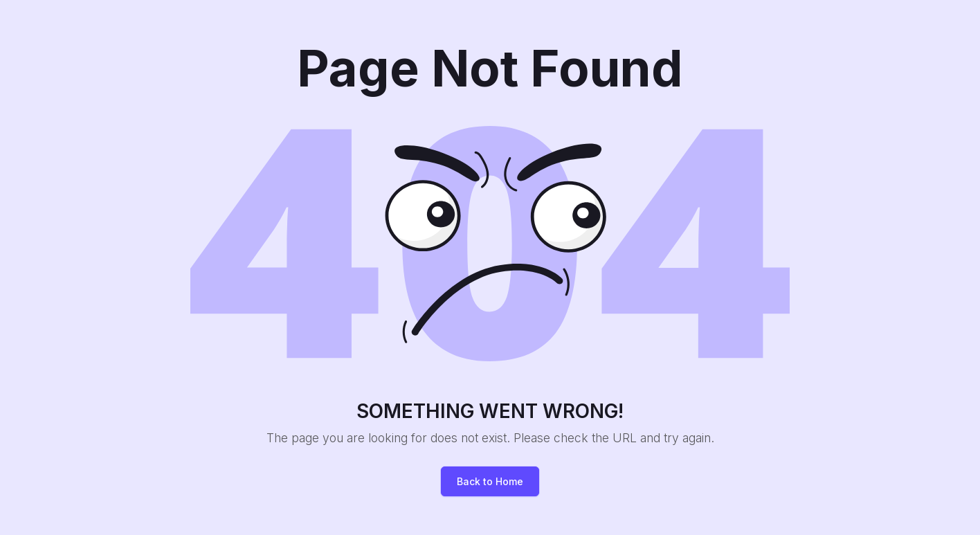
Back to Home (490, 481)
